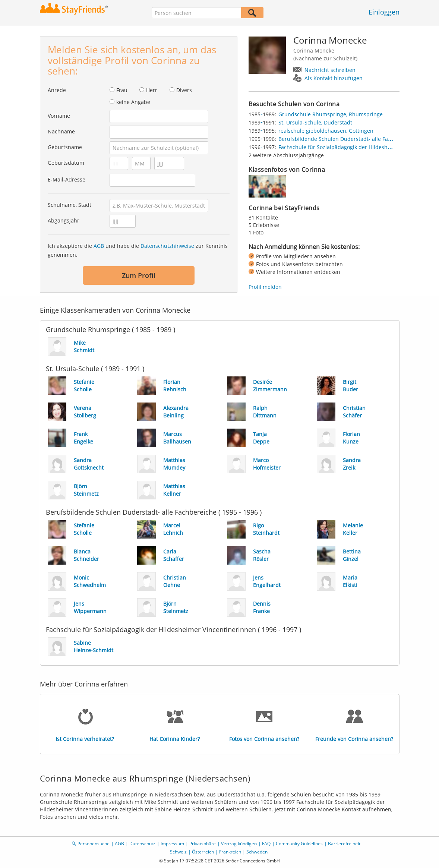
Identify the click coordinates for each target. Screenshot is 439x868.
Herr (152, 90)
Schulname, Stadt (70, 205)
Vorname (59, 116)
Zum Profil (139, 275)
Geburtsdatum (66, 163)
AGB (99, 246)
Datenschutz (142, 844)
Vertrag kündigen (239, 844)
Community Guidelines (299, 844)
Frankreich (230, 852)
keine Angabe (133, 102)
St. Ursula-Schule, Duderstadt (315, 122)
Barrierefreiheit (344, 844)
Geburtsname (65, 147)
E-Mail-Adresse (67, 179)
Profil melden (265, 287)
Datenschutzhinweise (167, 246)
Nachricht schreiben (330, 70)
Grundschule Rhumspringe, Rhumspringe (331, 114)
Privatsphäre (203, 844)
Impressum (172, 844)
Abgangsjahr (64, 220)
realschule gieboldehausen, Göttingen (326, 131)
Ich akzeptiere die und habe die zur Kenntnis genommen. (138, 250)
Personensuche (94, 844)
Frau (122, 90)
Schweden (257, 852)
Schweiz (178, 852)
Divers (184, 90)
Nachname (61, 131)
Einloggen (384, 12)
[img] (267, 186)
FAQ (266, 844)
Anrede (57, 90)
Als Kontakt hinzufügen (334, 78)
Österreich (203, 852)
